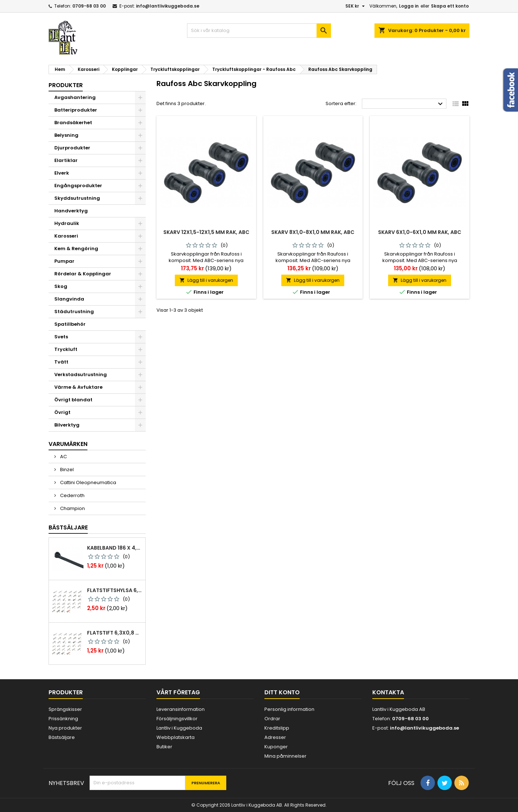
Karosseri (66, 236)
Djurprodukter (72, 148)
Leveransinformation (181, 709)
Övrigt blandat (73, 400)
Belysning (66, 135)
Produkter (66, 85)
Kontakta (388, 692)
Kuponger (276, 747)
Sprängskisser (65, 709)
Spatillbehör (70, 324)
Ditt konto (282, 692)
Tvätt (61, 362)
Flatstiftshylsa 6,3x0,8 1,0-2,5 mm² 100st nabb (115, 590)
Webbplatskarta (176, 737)
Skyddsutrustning (77, 198)
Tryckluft (66, 349)
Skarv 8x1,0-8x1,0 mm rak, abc (313, 232)
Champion (72, 508)
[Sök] (259, 31)
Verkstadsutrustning (81, 375)
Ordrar (272, 719)
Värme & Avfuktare (78, 387)
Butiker (164, 747)
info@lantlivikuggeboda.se (168, 6)
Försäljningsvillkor (177, 719)
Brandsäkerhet (73, 123)
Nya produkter (65, 728)
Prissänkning (63, 719)
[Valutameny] (356, 6)
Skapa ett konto (450, 6)
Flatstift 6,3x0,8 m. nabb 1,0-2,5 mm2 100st (115, 633)
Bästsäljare (68, 527)
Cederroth (72, 495)
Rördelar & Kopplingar (83, 274)
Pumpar (64, 261)
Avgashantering (75, 97)
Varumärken (68, 444)
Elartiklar (66, 160)
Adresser (275, 737)
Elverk (62, 173)
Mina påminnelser (285, 756)
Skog (61, 286)
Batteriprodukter (76, 110)
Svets (61, 337)
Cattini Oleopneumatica (88, 482)
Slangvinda (69, 299)
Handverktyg (71, 211)
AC (63, 457)
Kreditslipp (277, 728)
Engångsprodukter (78, 186)
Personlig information (289, 709)
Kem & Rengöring (76, 249)
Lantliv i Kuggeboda (179, 728)
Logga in (409, 6)
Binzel (66, 470)
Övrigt (62, 412)
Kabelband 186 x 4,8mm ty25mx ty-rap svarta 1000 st (115, 548)
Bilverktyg (67, 425)
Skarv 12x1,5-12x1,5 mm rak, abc (206, 232)
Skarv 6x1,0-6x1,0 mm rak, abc (420, 232)
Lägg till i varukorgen (206, 280)
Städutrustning (74, 312)
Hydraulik (67, 223)
